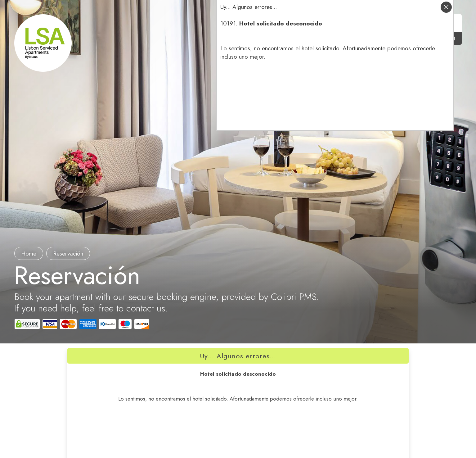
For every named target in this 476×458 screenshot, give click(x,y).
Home (29, 254)
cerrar (446, 7)
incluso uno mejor (242, 57)
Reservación (68, 254)
